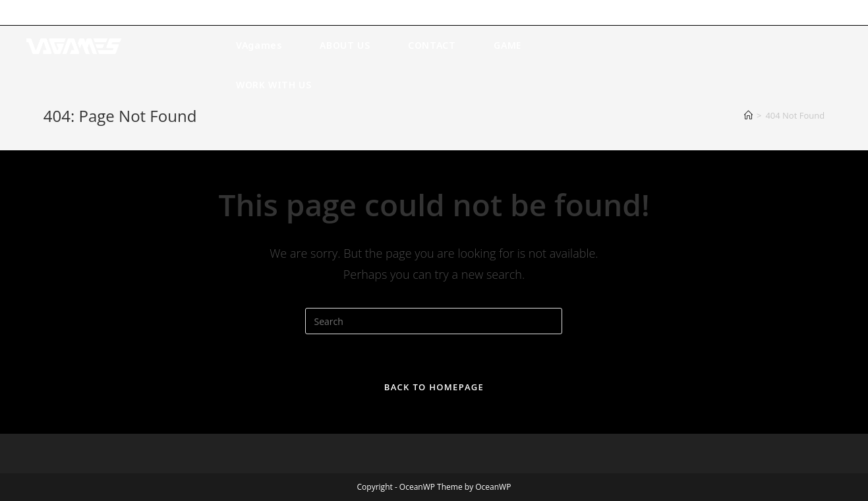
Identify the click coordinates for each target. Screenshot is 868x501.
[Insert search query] (434, 321)
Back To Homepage (434, 387)
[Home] (748, 115)
